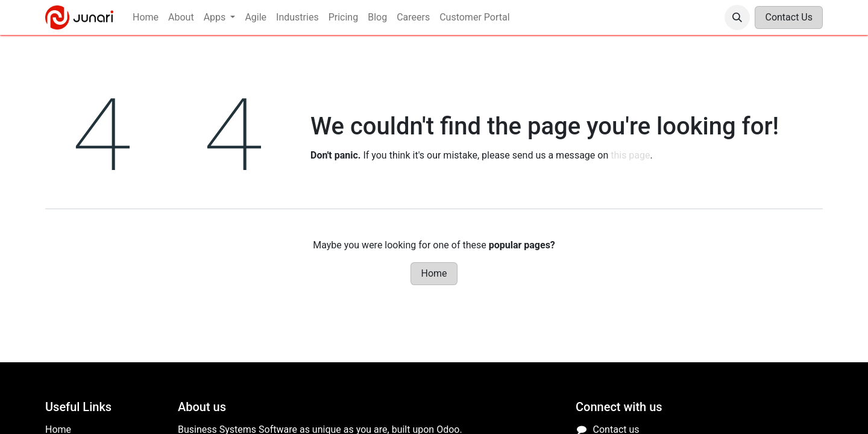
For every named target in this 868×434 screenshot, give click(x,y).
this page (630, 155)
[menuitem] (146, 17)
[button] (737, 17)
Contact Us (789, 17)
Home (434, 273)
